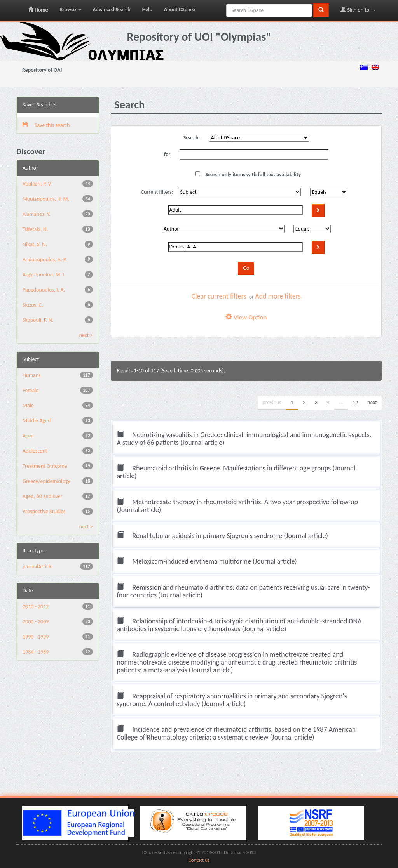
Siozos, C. (33, 305)
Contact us (199, 860)
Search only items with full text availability (248, 174)
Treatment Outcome (45, 466)
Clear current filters (219, 296)
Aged (28, 436)
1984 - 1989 (36, 652)
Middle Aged (37, 421)
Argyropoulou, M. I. (44, 275)
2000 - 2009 (36, 622)
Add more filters (278, 296)
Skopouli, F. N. (38, 320)
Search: (192, 138)
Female (31, 390)
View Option (246, 317)
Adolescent (35, 451)
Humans (32, 375)
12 (355, 402)
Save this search (46, 125)
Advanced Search (112, 10)
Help (147, 10)
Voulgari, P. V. (37, 184)
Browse (70, 10)
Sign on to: (358, 10)
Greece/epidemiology (46, 481)
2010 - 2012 (36, 607)
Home (38, 10)
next (372, 402)
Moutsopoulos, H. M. (46, 199)
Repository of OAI (42, 70)
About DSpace (180, 10)
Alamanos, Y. (37, 214)
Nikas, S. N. (35, 244)
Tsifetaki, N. (35, 229)
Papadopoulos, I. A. (44, 290)
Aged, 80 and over (43, 496)
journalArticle (38, 567)
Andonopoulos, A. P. (45, 260)
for (167, 154)
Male (28, 405)
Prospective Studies (44, 511)
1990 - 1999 (36, 637)
